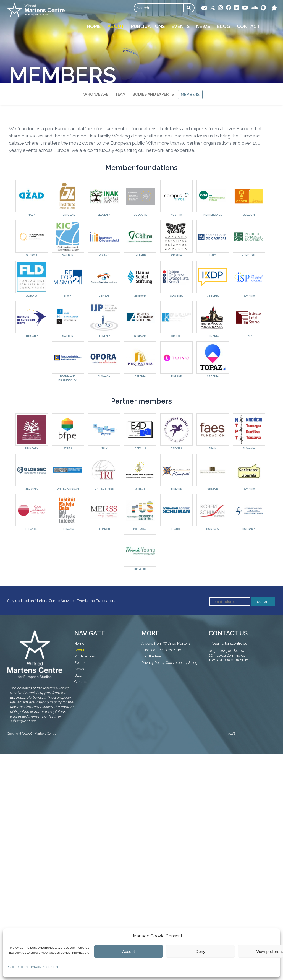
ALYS (232, 734)
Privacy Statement (45, 967)
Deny (200, 951)
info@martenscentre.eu (228, 644)
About (116, 26)
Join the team (153, 656)
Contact (248, 26)
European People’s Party (161, 650)
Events (180, 26)
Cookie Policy (18, 967)
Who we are (96, 94)
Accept (129, 951)
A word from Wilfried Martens (166, 644)
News (203, 26)
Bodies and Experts (153, 94)
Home (94, 26)
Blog (223, 26)
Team (120, 94)
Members (190, 95)
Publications (148, 26)
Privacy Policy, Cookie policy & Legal (171, 663)
